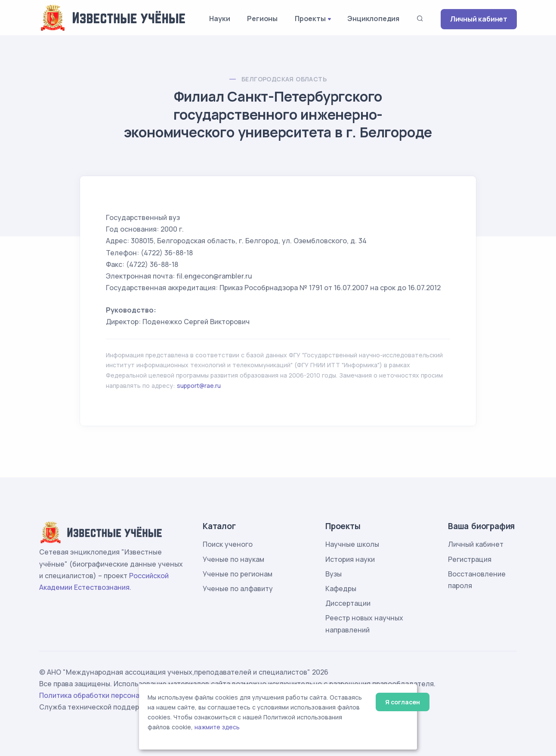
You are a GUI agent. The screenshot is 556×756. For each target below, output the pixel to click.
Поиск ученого (228, 544)
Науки (219, 19)
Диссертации (348, 603)
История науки (350, 559)
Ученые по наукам (233, 559)
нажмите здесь (217, 727)
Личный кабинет (479, 19)
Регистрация (470, 559)
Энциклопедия (373, 19)
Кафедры (341, 589)
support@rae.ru (199, 386)
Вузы (334, 574)
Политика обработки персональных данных (114, 695)
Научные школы (352, 544)
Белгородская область (284, 79)
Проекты (310, 19)
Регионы (262, 19)
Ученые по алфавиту (238, 589)
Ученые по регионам (238, 574)
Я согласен (403, 702)
